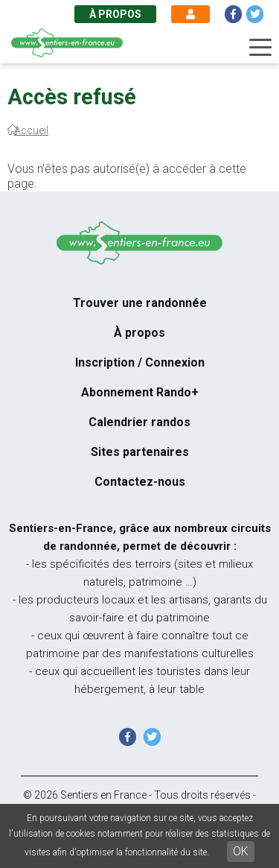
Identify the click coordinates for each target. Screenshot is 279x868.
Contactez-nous (140, 482)
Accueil (31, 130)
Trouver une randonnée (140, 303)
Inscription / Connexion (140, 362)
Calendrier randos (139, 422)
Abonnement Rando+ (140, 392)
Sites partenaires (140, 452)
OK (241, 851)
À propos (115, 14)
